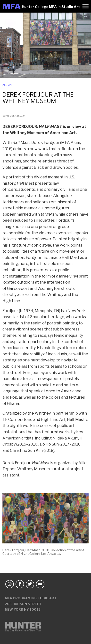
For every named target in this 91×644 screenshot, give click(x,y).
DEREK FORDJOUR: (32, 127)
